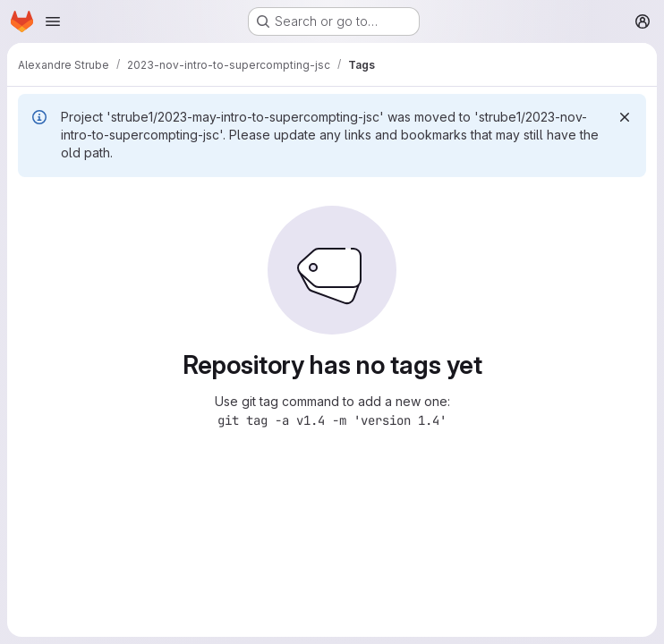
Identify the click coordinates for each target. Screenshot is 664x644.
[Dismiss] (625, 117)
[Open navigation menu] (53, 21)
